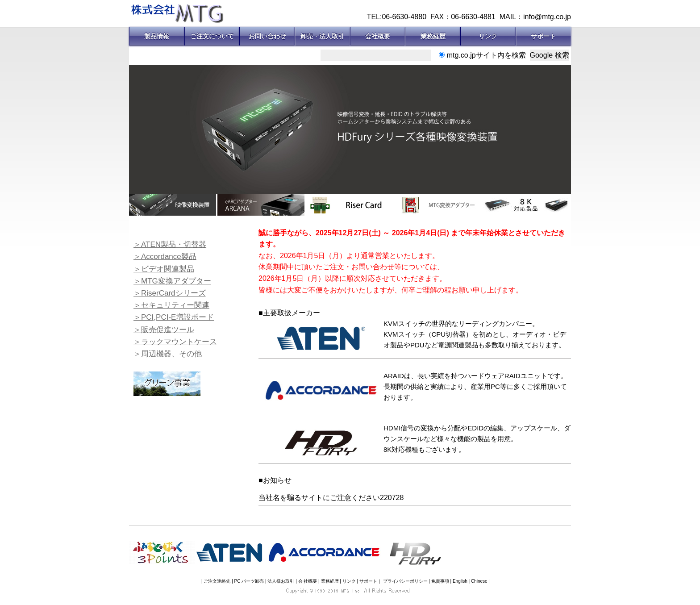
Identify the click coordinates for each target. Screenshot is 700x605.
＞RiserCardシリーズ (170, 293)
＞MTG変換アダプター (172, 281)
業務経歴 (433, 36)
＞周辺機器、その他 (168, 354)
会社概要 (378, 36)
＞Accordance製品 (165, 257)
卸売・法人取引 (322, 36)
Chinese (479, 581)
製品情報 (157, 36)
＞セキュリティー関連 (171, 305)
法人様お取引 (281, 581)
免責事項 (440, 581)
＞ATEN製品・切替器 (170, 244)
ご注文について (212, 36)
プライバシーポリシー (405, 581)
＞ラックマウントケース (175, 342)
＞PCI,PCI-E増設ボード (174, 317)
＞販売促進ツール (164, 330)
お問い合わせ (267, 36)
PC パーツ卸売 (249, 581)
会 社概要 (308, 581)
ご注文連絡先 (217, 581)
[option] (350, 129)
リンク (488, 36)
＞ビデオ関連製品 (164, 269)
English (460, 581)
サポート (543, 36)
